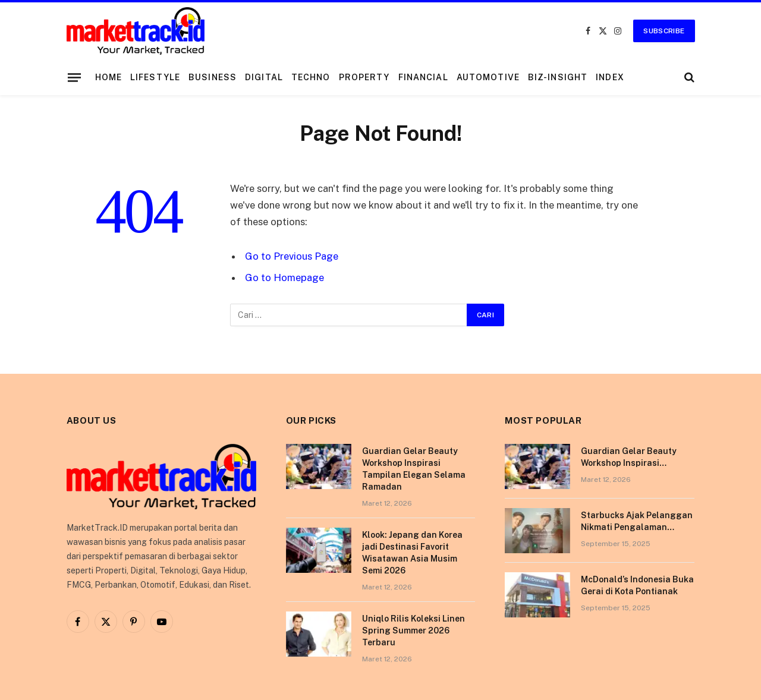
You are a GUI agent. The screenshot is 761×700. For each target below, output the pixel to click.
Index (610, 77)
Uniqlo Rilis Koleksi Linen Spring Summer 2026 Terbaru (413, 630)
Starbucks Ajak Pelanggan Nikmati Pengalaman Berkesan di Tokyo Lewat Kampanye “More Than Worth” (637, 522)
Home (109, 77)
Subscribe (664, 31)
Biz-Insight (558, 77)
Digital (264, 77)
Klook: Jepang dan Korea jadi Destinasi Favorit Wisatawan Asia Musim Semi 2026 (412, 553)
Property (364, 77)
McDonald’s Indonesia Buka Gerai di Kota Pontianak (637, 585)
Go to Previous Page (292, 256)
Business (213, 77)
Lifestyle (155, 77)
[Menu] (74, 77)
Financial (423, 77)
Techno (311, 77)
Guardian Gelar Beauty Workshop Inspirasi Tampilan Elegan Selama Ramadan (414, 469)
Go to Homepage (284, 278)
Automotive (488, 77)
